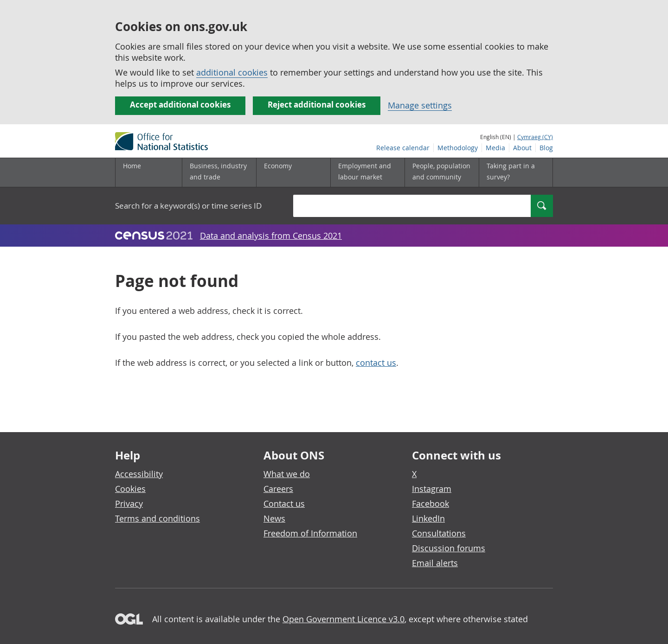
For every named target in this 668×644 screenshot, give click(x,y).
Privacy (129, 504)
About (522, 148)
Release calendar (403, 148)
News (274, 518)
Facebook (430, 504)
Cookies (130, 489)
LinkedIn (428, 518)
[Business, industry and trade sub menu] (219, 172)
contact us (376, 363)
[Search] (542, 206)
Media (495, 148)
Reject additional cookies (317, 105)
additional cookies (232, 72)
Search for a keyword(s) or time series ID (188, 206)
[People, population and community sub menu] (442, 172)
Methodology (458, 148)
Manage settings (420, 105)
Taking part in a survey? (511, 171)
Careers (278, 489)
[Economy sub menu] (293, 172)
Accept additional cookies (180, 105)
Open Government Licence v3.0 (344, 619)
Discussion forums (449, 548)
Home (132, 166)
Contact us (284, 504)
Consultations (439, 533)
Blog (546, 148)
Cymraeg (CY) (535, 137)
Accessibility (139, 474)
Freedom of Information (310, 533)
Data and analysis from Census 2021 (271, 236)
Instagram (432, 489)
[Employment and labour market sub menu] (367, 172)
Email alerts (435, 563)
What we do (287, 474)
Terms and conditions (157, 518)
